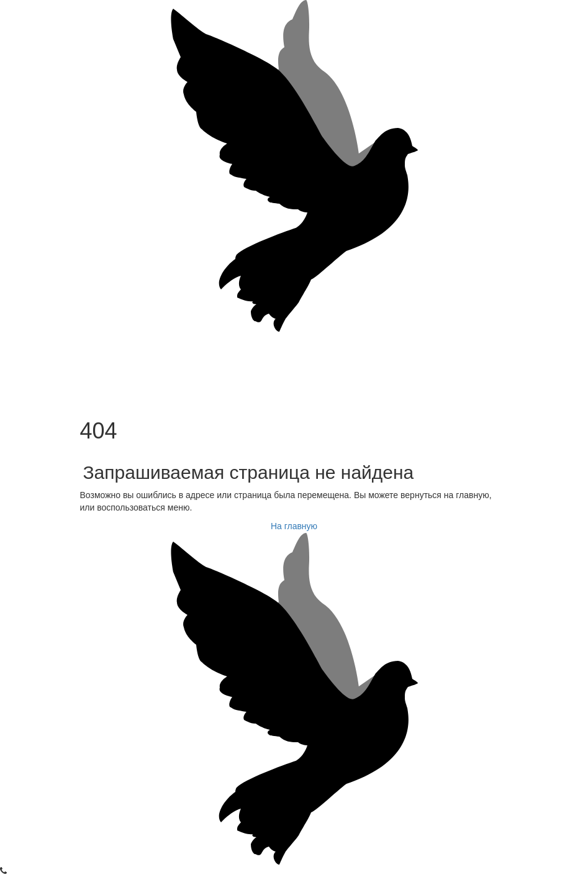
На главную (294, 526)
